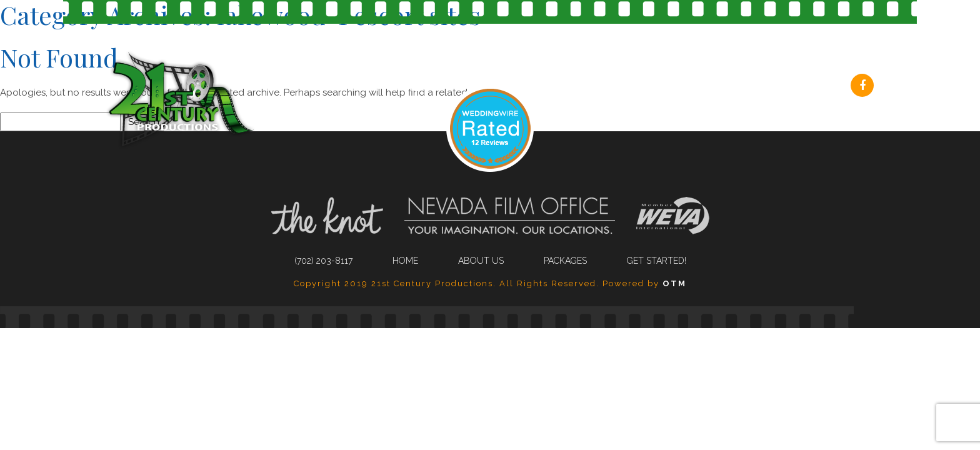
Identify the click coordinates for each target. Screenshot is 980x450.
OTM (674, 283)
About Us (591, 87)
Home (405, 261)
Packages (687, 87)
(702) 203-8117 (411, 87)
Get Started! (791, 87)
